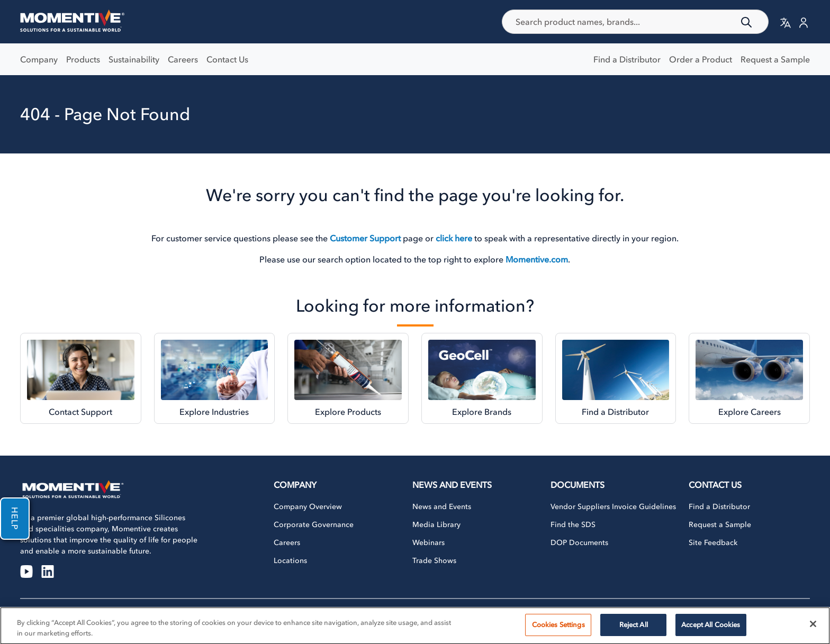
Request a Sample (775, 59)
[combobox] (635, 22)
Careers (183, 59)
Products (83, 59)
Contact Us (227, 59)
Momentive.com (537, 259)
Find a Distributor (627, 59)
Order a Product (701, 59)
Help (15, 519)
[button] (786, 22)
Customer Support (365, 238)
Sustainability (134, 59)
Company (39, 59)
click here (454, 238)
